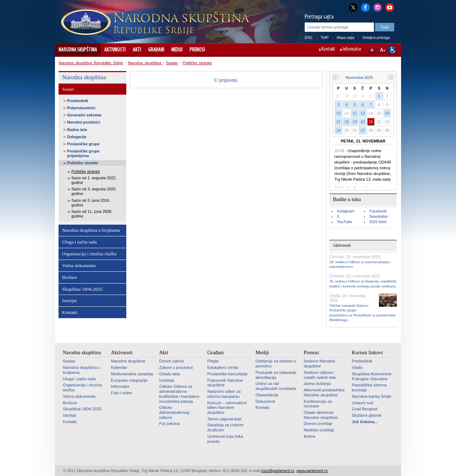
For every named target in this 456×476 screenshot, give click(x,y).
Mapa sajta (346, 38)
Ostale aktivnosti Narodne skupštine (321, 415)
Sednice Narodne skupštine (319, 364)
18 (346, 122)
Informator (352, 50)
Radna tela (77, 130)
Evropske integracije (129, 380)
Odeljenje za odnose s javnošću (276, 364)
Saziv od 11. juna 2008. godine (92, 214)
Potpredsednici (81, 108)
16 (387, 113)
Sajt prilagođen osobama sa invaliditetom (392, 50)
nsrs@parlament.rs (278, 471)
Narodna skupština (78, 50)
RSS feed (378, 222)
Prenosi (197, 50)
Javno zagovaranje (224, 419)
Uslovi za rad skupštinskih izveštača (276, 386)
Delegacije (77, 137)
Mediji (177, 50)
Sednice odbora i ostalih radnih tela (320, 375)
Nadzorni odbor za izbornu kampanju (224, 394)
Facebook (378, 211)
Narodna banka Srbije (372, 396)
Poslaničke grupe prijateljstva (83, 153)
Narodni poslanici (83, 122)
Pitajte (213, 361)
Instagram (346, 211)
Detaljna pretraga (376, 38)
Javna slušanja (317, 384)
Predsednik (78, 101)
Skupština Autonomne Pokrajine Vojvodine (372, 376)
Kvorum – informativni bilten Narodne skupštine (227, 408)
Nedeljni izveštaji (319, 430)
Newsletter (379, 216)
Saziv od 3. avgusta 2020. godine (94, 191)
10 (338, 113)
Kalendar (119, 367)
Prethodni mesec (335, 77)
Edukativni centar (223, 367)
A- (372, 50)
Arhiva (309, 436)
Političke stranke (197, 63)
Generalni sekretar (84, 115)
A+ (382, 50)
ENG (309, 38)
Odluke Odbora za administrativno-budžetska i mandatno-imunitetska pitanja (180, 394)
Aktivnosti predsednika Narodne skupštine (324, 392)
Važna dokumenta (79, 265)
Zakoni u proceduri (176, 367)
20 (363, 122)
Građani (156, 50)
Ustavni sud (363, 403)
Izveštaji (166, 380)
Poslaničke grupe (83, 144)
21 (371, 122)
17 (338, 122)
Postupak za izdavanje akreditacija (276, 375)
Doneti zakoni (171, 361)
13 (363, 113)
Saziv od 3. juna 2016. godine (91, 203)
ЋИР (325, 38)
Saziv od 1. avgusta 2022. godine (94, 180)
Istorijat (69, 300)
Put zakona (169, 424)
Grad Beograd (365, 409)
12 (355, 113)
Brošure (70, 277)
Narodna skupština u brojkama (91, 230)
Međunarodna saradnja (132, 374)
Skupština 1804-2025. (83, 289)
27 (363, 130)
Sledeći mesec (391, 77)
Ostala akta (169, 374)
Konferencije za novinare (318, 404)
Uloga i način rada (79, 242)
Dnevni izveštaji (318, 424)
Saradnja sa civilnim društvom (226, 427)
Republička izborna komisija (369, 387)
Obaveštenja (267, 395)
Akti (137, 50)
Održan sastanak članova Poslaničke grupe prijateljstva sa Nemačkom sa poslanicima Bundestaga (362, 312)
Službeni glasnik (367, 415)
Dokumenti (265, 401)
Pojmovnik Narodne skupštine (225, 383)
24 (338, 130)
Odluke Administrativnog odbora (174, 412)
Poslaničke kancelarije (227, 374)
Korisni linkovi (367, 352)
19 (355, 122)
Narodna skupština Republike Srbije (91, 63)
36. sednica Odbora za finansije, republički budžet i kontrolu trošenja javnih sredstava (363, 283)
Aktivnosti (115, 50)
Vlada (357, 367)
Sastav (172, 63)
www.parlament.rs (312, 471)
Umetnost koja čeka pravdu (225, 439)
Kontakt (328, 50)
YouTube (344, 222)
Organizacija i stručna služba (89, 254)
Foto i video (121, 393)
